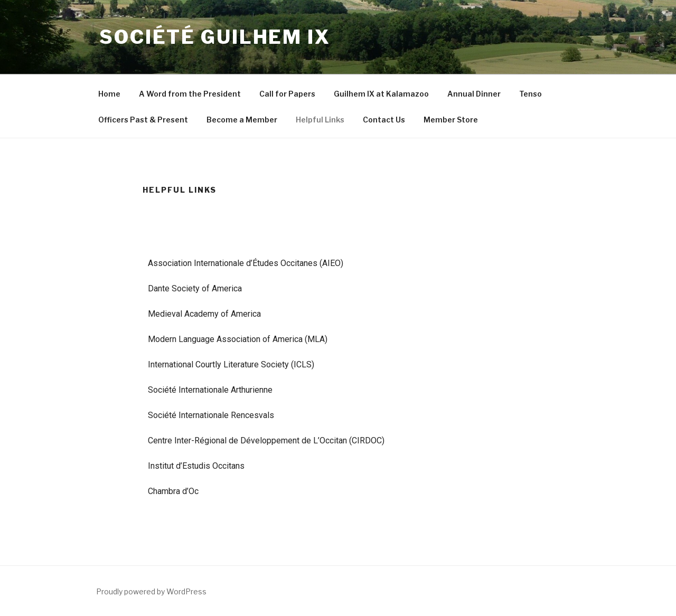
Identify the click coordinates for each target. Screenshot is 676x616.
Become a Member (242, 120)
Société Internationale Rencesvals (211, 415)
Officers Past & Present (143, 120)
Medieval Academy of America (204, 314)
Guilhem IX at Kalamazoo (381, 94)
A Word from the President (190, 94)
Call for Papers (287, 94)
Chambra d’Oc (173, 491)
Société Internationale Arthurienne (210, 390)
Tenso (531, 94)
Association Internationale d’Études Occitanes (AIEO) (246, 263)
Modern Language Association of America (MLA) (238, 339)
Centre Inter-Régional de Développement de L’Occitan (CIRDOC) (266, 440)
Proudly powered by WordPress (151, 591)
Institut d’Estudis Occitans (196, 466)
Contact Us (384, 120)
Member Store (451, 120)
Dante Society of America (195, 288)
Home (109, 94)
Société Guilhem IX (215, 37)
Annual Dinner (474, 94)
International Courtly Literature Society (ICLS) (231, 364)
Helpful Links (320, 120)
